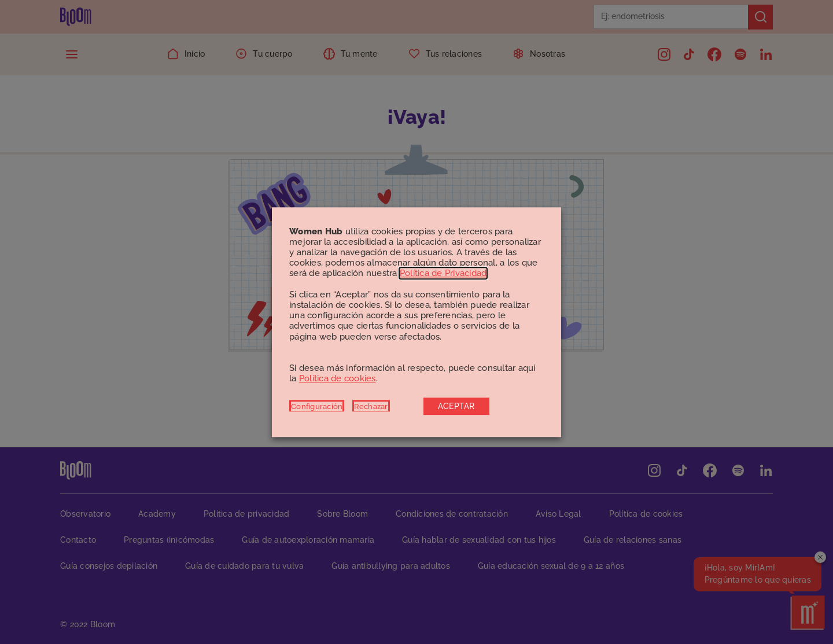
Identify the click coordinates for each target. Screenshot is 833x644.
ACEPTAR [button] (456, 406)
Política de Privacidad (443, 274)
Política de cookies (338, 379)
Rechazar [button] (371, 406)
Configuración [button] (317, 406)
